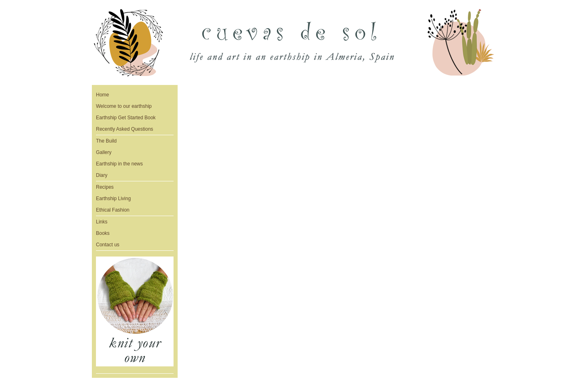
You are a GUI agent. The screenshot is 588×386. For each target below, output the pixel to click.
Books (103, 233)
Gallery (104, 152)
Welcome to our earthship (124, 106)
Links (102, 222)
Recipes (105, 187)
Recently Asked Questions (125, 129)
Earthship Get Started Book (126, 118)
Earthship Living (113, 199)
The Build (106, 141)
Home (102, 95)
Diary (102, 175)
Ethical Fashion (113, 210)
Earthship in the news (119, 164)
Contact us (108, 245)
